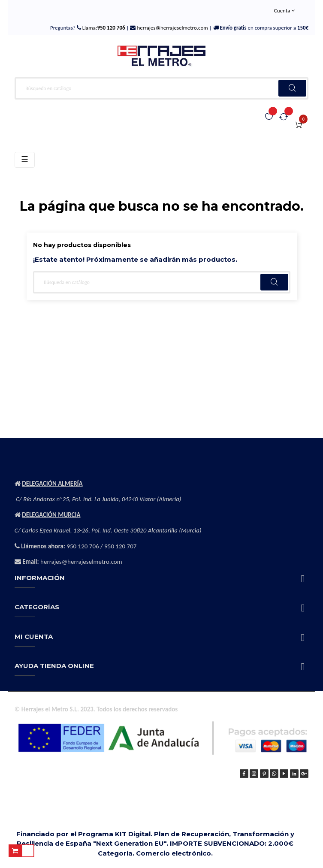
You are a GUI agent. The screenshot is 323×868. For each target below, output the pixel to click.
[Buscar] (161, 88)
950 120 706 (83, 546)
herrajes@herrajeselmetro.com (172, 28)
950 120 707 (120, 546)
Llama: (103, 28)
